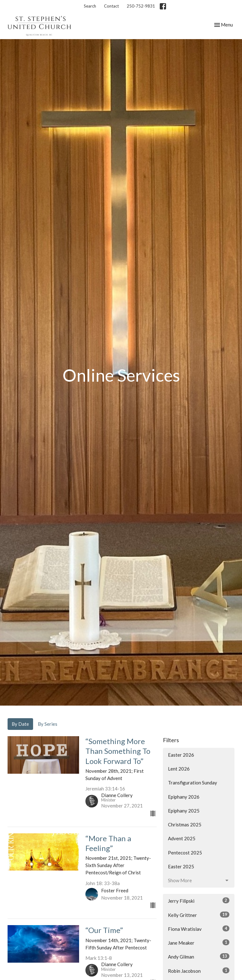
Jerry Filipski (199, 901)
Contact (111, 6)
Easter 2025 (181, 866)
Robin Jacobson (199, 971)
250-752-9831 (141, 6)
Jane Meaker (199, 942)
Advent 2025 (182, 838)
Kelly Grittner (199, 915)
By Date (20, 724)
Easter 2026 (181, 755)
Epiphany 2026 (184, 797)
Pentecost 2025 (185, 853)
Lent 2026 (179, 769)
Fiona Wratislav (199, 929)
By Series (48, 724)
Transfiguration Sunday (193, 783)
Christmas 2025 (185, 824)
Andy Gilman (199, 956)
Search (90, 6)
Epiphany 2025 (184, 811)
